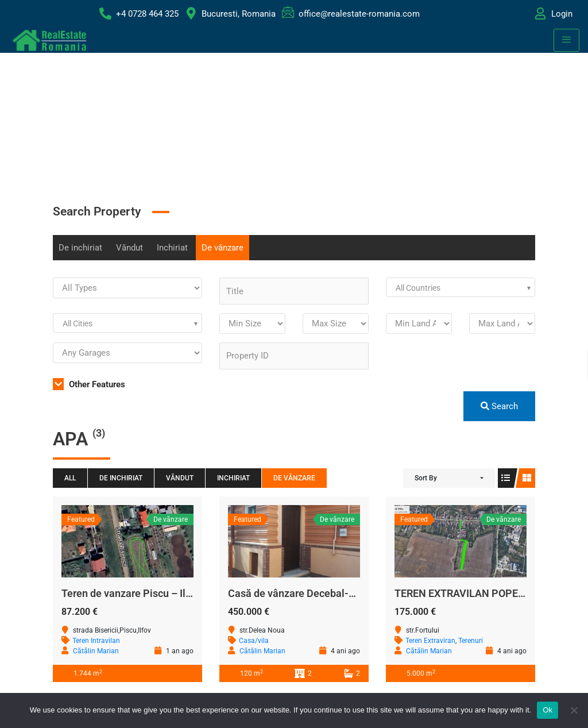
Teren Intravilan (96, 641)
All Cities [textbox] (78, 323)
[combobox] (461, 287)
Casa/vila (254, 641)
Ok (548, 710)
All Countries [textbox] (418, 288)
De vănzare (223, 248)
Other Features (89, 384)
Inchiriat (172, 248)
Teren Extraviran (430, 641)
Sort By (426, 478)
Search (499, 406)
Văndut (129, 248)
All (70, 478)
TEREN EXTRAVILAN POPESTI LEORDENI (489, 593)
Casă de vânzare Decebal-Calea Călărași (322, 593)
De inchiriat (80, 248)
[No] (574, 710)
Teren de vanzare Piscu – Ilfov (131, 593)
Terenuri (471, 641)
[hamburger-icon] (566, 41)
